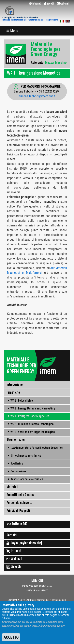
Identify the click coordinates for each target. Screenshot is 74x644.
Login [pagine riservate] (24, 543)
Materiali (12, 487)
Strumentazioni (16, 440)
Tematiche (13, 393)
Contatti (12, 536)
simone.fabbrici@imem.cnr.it (37, 96)
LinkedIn (14, 567)
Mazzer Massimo (56, 63)
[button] (13, 31)
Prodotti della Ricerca (21, 495)
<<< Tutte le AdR (17, 524)
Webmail (14, 559)
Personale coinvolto (19, 503)
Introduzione (15, 385)
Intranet (14, 551)
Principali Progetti (18, 511)
